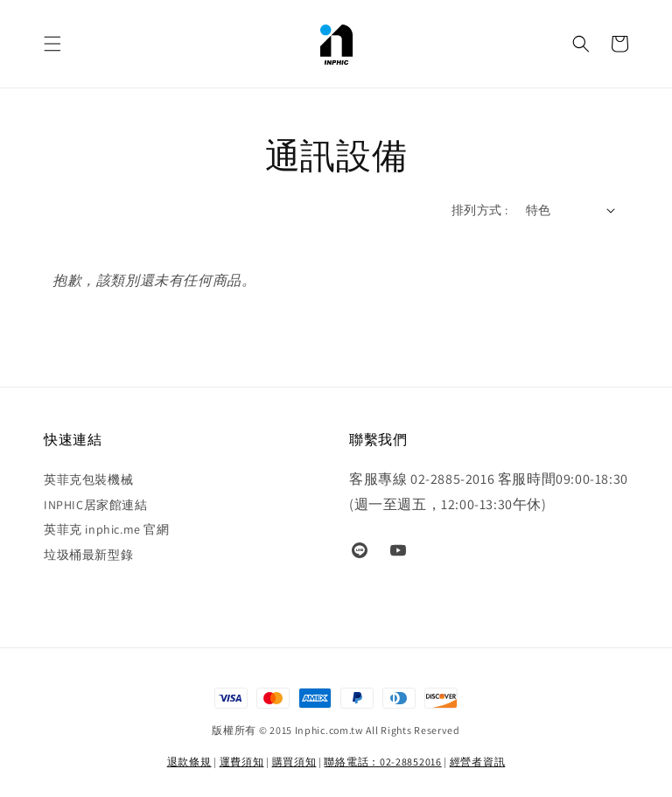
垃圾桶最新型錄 (88, 555)
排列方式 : (479, 210)
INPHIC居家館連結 (96, 505)
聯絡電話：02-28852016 (382, 762)
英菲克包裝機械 (88, 479)
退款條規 (189, 762)
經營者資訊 (478, 762)
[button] (52, 44)
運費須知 (242, 762)
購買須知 (294, 762)
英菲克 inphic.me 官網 (107, 529)
